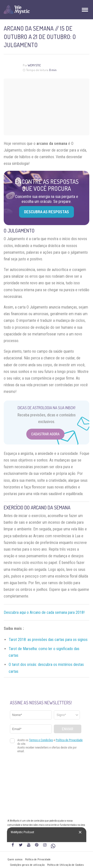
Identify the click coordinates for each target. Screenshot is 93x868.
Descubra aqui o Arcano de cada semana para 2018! (44, 612)
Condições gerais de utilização (27, 865)
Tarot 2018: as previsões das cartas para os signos (48, 640)
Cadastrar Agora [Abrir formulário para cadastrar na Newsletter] (45, 434)
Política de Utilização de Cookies (65, 865)
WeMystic (34, 65)
